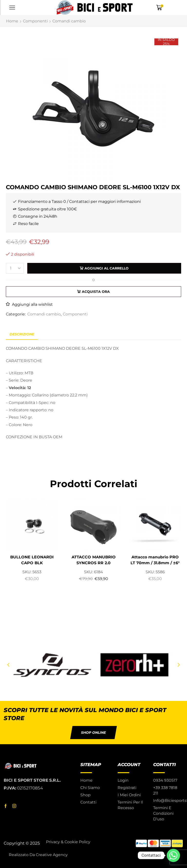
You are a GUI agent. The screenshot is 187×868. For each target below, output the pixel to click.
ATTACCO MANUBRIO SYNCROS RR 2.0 (94, 560)
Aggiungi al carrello (107, 268)
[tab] (22, 334)
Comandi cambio (69, 21)
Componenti (35, 21)
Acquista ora (96, 292)
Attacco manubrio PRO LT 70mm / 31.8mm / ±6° (155, 560)
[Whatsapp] (173, 855)
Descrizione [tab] (22, 334)
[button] (8, 665)
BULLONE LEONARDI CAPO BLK (32, 560)
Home (12, 21)
